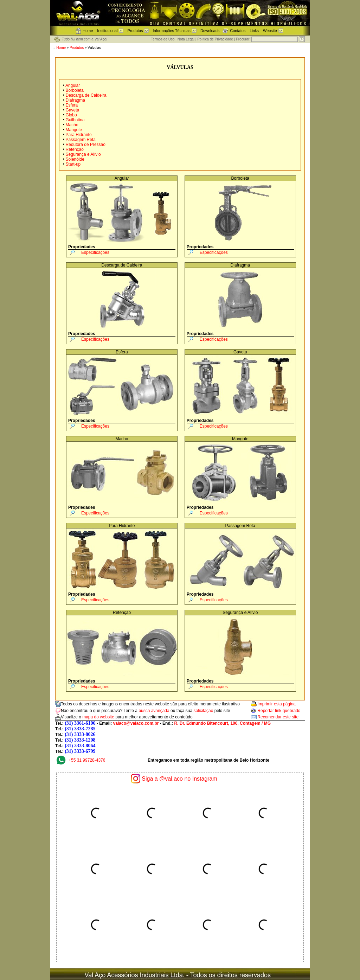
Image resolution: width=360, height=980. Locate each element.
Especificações (95, 252)
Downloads (210, 31)
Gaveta (73, 110)
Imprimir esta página (277, 704)
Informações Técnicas (171, 31)
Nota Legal (186, 39)
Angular (73, 85)
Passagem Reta (81, 140)
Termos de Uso (163, 39)
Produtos (135, 31)
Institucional (107, 31)
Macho (72, 125)
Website (270, 31)
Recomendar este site (278, 717)
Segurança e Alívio (83, 154)
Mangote (74, 130)
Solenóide (75, 159)
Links (254, 31)
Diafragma (75, 100)
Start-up (72, 164)
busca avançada (154, 711)
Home (88, 31)
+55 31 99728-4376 (87, 760)
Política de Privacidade (215, 39)
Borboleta (75, 90)
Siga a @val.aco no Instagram (179, 779)
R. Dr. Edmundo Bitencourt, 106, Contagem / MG (222, 723)
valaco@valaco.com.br (136, 723)
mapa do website (98, 717)
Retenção (75, 149)
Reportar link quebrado (279, 711)
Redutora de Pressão (86, 145)
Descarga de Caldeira (86, 95)
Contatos (238, 31)
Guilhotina (75, 120)
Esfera (72, 105)
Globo (71, 115)
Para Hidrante (79, 135)
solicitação (203, 711)
